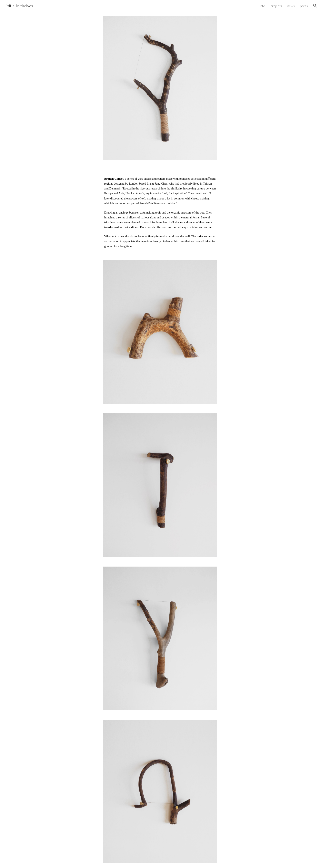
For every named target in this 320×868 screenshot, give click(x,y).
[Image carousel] (160, 88)
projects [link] (276, 6)
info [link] (263, 6)
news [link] (291, 6)
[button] (315, 6)
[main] (160, 210)
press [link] (304, 6)
